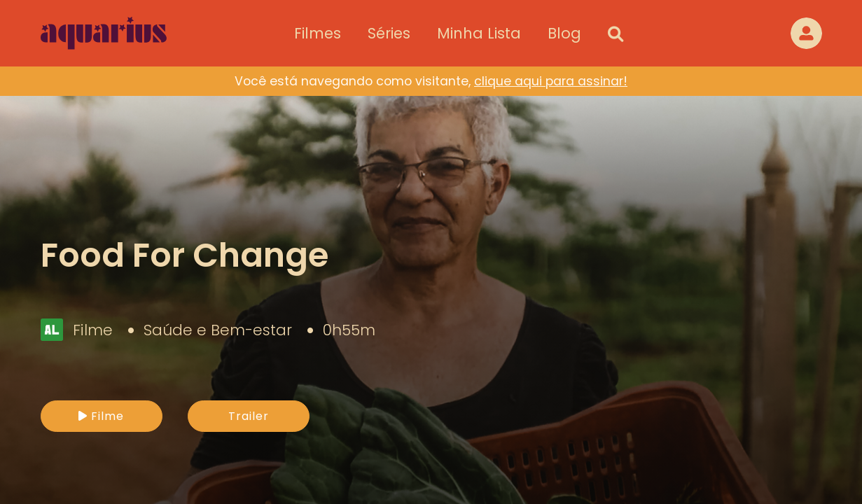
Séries (389, 33)
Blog (564, 33)
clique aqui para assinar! (551, 81)
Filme (101, 416)
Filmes (318, 33)
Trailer (249, 416)
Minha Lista (479, 33)
